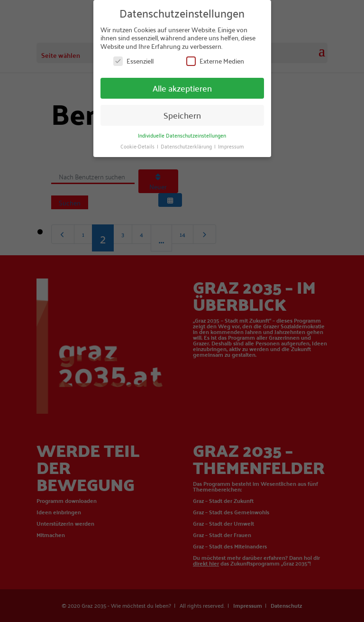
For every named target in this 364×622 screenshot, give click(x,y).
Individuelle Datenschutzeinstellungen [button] (182, 135)
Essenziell (133, 61)
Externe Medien (215, 61)
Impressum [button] (231, 145)
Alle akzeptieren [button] (182, 88)
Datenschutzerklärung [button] (187, 145)
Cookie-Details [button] (138, 145)
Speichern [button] (182, 115)
